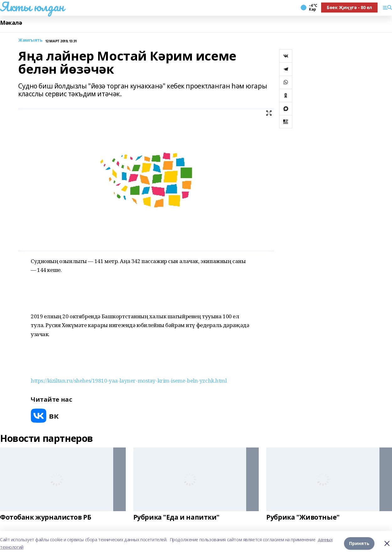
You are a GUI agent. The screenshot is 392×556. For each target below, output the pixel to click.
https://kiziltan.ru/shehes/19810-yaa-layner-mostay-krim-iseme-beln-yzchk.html (129, 381)
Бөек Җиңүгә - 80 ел (349, 7)
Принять (359, 543)
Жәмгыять (30, 40)
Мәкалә (11, 23)
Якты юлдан (32, 7)
